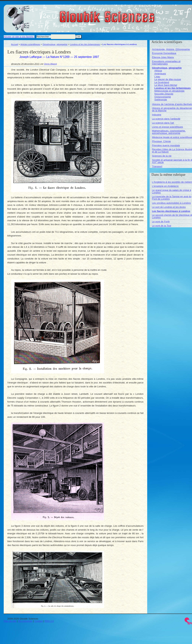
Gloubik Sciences (128, 14)
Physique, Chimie (161, 141)
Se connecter (25, 621)
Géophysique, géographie (55, 44)
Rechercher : (43, 37)
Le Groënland (162, 82)
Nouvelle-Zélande (164, 94)
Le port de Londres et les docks (169, 207)
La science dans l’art (163, 123)
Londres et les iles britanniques (85, 44)
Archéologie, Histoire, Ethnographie (171, 49)
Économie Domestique (164, 53)
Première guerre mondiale (166, 145)
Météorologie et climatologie (170, 91)
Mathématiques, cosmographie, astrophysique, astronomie (169, 132)
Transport (157, 166)
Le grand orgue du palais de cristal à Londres (172, 191)
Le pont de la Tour (162, 226)
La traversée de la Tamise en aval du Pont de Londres (172, 198)
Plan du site (10, 621)
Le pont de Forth (161, 222)
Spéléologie (161, 100)
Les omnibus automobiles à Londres (171, 203)
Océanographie (163, 97)
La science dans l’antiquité (166, 119)
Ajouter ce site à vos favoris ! (19, 37)
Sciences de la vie (162, 156)
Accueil (15, 44)
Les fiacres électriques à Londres (171, 211)
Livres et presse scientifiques (168, 127)
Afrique (158, 71)
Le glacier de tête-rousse (168, 79)
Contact (39, 621)
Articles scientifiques (30, 44)
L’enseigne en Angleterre (165, 186)
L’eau (157, 77)
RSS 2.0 (49, 621)
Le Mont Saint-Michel (166, 85)
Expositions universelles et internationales (166, 63)
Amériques (160, 74)
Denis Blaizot (51, 64)
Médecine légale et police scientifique (172, 137)
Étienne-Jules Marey (163, 57)
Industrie (157, 115)
